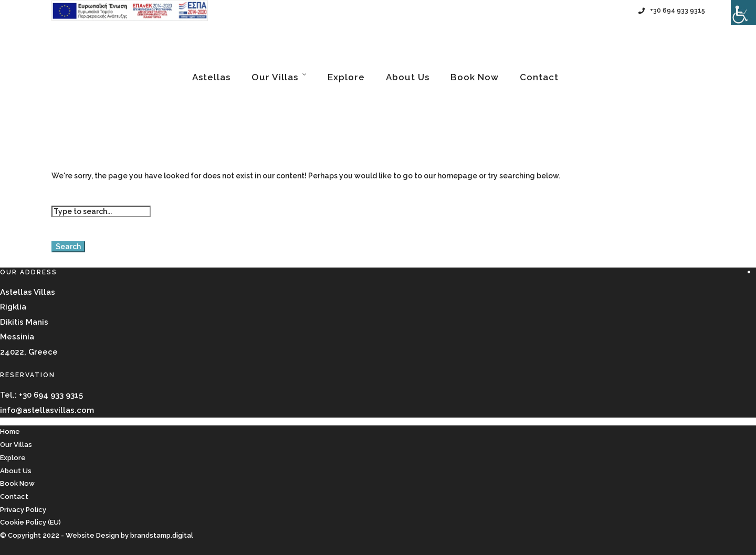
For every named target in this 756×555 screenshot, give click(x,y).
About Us (408, 77)
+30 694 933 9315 (672, 10)
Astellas (211, 77)
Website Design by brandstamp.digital (129, 535)
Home (10, 431)
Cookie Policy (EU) (30, 522)
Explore (346, 77)
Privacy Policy (23, 510)
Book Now (475, 77)
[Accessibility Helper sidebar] (743, 13)
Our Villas (275, 77)
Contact (539, 77)
